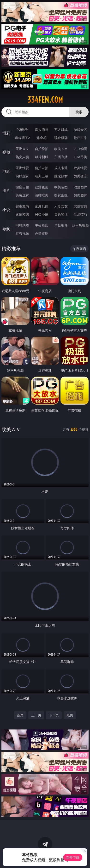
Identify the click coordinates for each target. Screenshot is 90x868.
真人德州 (42, 130)
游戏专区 (80, 130)
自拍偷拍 (42, 149)
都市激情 (22, 206)
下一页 (54, 715)
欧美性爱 (80, 168)
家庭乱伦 (42, 206)
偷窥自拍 (22, 187)
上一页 (36, 715)
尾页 (70, 715)
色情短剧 (42, 233)
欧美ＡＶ (61, 149)
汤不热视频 (80, 225)
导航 (6, 229)
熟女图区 (61, 195)
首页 (20, 715)
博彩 (6, 133)
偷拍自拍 (42, 168)
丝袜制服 (42, 157)
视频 (6, 152)
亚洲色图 (42, 187)
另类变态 (80, 176)
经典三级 (42, 176)
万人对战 (61, 130)
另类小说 (42, 214)
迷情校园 (22, 214)
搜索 (79, 112)
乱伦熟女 (61, 176)
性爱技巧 (80, 214)
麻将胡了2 (22, 138)
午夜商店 (42, 225)
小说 (6, 210)
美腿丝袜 (22, 195)
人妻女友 (61, 206)
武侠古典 (80, 206)
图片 (6, 190)
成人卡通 (61, 168)
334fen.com (45, 100)
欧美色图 (61, 187)
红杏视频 (22, 233)
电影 (6, 171)
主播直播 (61, 157)
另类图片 (80, 195)
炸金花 (42, 138)
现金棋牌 (61, 138)
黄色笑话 (61, 214)
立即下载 (73, 857)
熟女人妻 (22, 157)
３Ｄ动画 (80, 149)
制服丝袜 (22, 176)
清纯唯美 (42, 195)
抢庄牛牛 (80, 138)
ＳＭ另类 (80, 157)
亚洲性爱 (22, 168)
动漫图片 (80, 187)
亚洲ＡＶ (22, 149)
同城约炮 (22, 225)
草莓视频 (61, 225)
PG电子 (22, 130)
